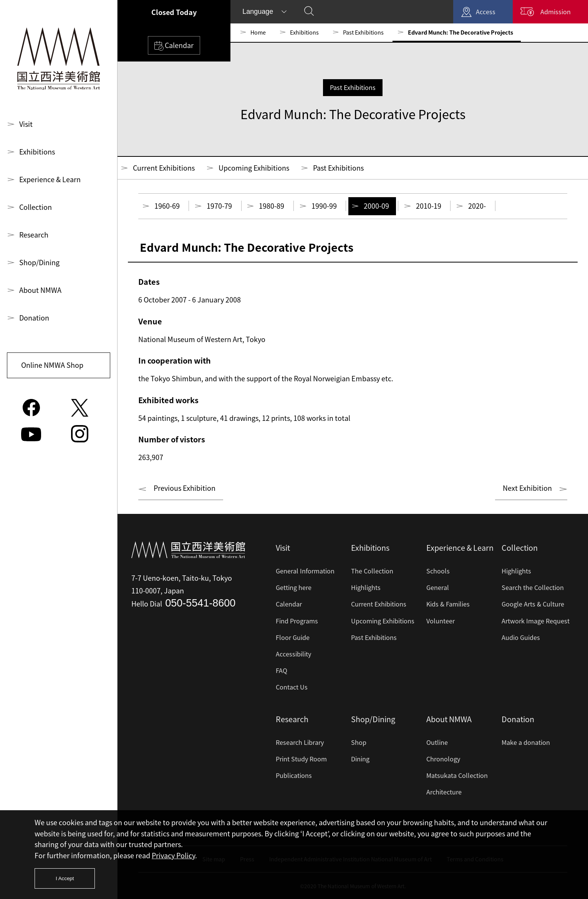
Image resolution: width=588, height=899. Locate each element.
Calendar (174, 45)
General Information (305, 571)
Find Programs (297, 621)
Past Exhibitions (363, 32)
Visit (26, 124)
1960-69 (167, 206)
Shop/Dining (39, 262)
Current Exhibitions (164, 168)
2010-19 (429, 206)
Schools (438, 571)
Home (258, 32)
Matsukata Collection (457, 775)
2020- (477, 206)
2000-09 (376, 206)
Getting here (294, 587)
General (438, 587)
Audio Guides (521, 637)
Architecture (444, 792)
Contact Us (292, 687)
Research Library (300, 742)
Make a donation (526, 742)
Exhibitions (37, 152)
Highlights (366, 587)
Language (258, 12)
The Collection (372, 571)
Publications (294, 775)
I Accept (65, 878)
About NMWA (40, 290)
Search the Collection (533, 587)
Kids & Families (448, 604)
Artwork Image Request (536, 621)
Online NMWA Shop (52, 365)
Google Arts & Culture (533, 604)
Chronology (443, 759)
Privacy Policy (173, 855)
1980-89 (272, 206)
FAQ (282, 670)
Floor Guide (293, 637)
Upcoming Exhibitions (254, 168)
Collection (36, 207)
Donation (34, 318)
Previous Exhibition (185, 488)
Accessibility (293, 654)
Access (486, 12)
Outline (437, 742)
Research (34, 235)
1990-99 (324, 206)
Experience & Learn (50, 179)
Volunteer (441, 621)
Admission (556, 12)
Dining (360, 759)
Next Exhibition (527, 488)
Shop (359, 742)
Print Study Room (301, 759)
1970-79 (219, 206)
